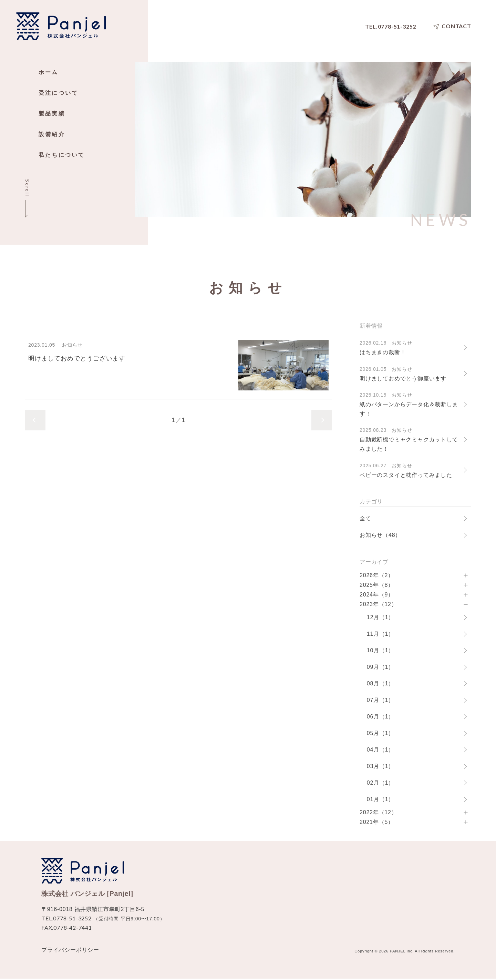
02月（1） (381, 783)
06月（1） (381, 717)
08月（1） (381, 683)
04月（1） (381, 750)
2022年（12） (378, 812)
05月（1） (381, 733)
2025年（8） (377, 585)
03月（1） (381, 766)
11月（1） (381, 634)
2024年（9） (377, 595)
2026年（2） (377, 575)
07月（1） (381, 700)
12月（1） (381, 617)
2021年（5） (377, 822)
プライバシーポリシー (70, 952)
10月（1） (381, 650)
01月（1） (381, 799)
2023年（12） (378, 604)
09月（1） (381, 667)
